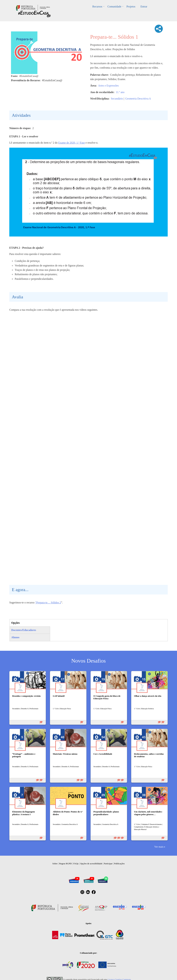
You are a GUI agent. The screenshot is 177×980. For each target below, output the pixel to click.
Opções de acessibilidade (91, 864)
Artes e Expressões (108, 86)
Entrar (144, 7)
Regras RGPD (65, 864)
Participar (108, 864)
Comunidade (114, 7)
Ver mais (159, 847)
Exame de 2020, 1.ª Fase (71, 143)
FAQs (76, 864)
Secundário (117, 99)
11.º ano (120, 92)
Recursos (98, 7)
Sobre (55, 864)
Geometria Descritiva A (138, 99)
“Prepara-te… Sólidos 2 (48, 603)
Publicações (119, 864)
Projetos (131, 7)
